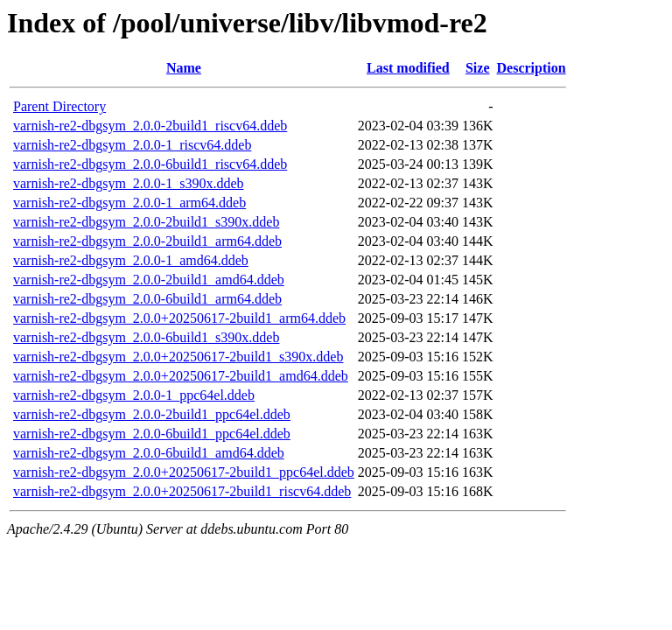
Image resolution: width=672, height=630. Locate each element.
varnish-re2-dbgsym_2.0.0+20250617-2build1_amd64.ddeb (181, 376)
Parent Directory (59, 106)
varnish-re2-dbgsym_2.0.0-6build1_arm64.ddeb (147, 299)
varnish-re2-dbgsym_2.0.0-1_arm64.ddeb (129, 203)
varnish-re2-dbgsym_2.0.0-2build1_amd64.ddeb (149, 280)
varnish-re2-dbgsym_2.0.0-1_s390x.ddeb (129, 183)
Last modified (408, 68)
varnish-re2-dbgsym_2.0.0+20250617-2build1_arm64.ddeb (179, 318)
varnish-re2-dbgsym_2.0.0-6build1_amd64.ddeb (149, 453)
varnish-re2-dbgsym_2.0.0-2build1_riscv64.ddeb (150, 126)
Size (478, 68)
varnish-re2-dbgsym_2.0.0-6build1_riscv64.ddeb (150, 164)
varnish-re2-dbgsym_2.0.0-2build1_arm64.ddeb (147, 241)
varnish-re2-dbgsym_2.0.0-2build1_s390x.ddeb (146, 222)
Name (184, 68)
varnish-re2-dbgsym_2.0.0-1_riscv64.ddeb (132, 145)
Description (532, 68)
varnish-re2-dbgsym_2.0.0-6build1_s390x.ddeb (146, 337)
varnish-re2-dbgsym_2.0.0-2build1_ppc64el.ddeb (152, 414)
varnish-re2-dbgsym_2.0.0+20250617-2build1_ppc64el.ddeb (184, 472)
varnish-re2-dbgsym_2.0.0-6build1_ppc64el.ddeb (152, 434)
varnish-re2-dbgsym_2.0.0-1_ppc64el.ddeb (134, 395)
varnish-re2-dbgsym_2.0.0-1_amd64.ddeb (131, 260)
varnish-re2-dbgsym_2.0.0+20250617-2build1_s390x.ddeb (178, 357)
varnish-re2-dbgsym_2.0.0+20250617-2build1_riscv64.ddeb (182, 491)
